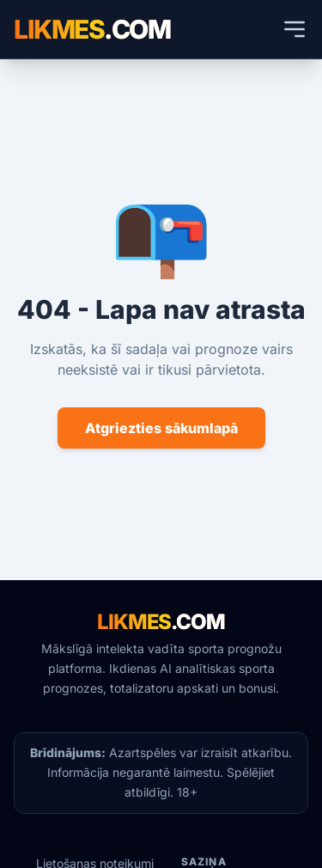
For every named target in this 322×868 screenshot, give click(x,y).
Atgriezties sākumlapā (161, 428)
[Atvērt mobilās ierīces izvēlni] (295, 29)
